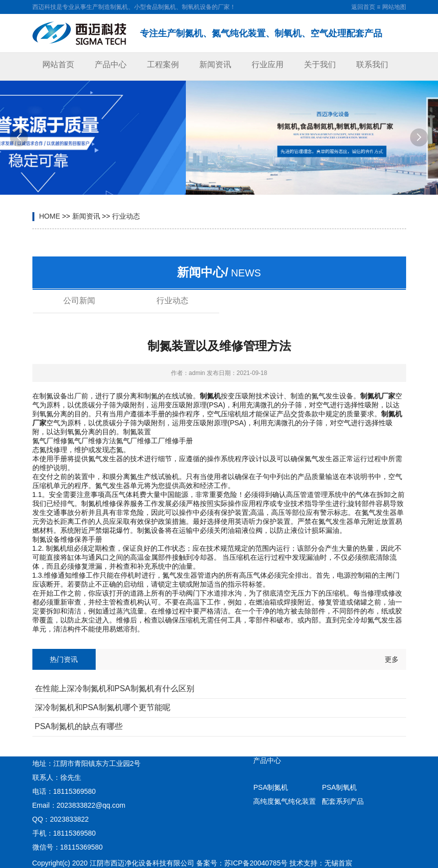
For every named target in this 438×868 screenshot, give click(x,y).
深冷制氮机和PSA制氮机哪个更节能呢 (103, 707)
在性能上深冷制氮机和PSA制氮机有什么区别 (115, 688)
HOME (50, 216)
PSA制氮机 (271, 787)
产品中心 (111, 64)
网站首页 (58, 64)
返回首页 (363, 7)
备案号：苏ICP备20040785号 (242, 863)
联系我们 (372, 64)
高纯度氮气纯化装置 (285, 801)
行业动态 (126, 216)
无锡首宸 (338, 863)
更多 (392, 659)
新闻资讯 (215, 64)
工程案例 (163, 64)
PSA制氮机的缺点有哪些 (79, 726)
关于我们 (320, 64)
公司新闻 (79, 301)
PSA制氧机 (339, 787)
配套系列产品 (343, 801)
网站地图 (394, 7)
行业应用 (268, 64)
